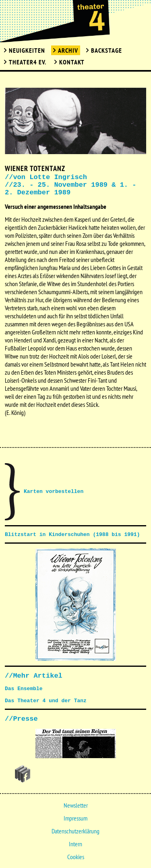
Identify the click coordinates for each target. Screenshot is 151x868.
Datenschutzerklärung (75, 831)
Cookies (76, 857)
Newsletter (76, 805)
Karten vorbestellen (54, 492)
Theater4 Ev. (28, 62)
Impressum (75, 818)
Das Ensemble (24, 689)
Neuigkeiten (27, 50)
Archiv (68, 50)
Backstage (107, 50)
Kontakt (72, 62)
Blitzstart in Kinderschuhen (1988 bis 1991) (72, 535)
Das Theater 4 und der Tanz (46, 701)
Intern (75, 844)
